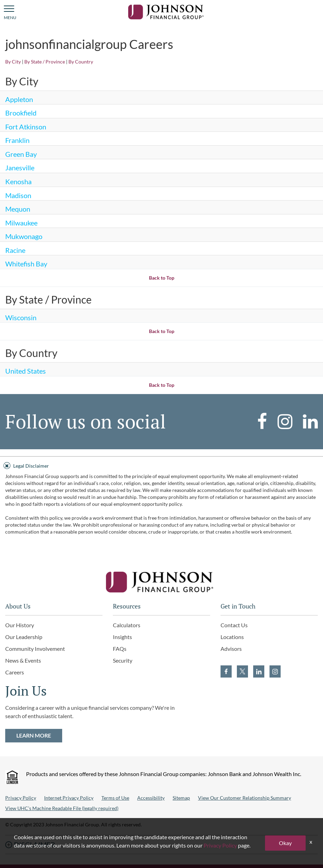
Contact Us (234, 625)
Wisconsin (21, 317)
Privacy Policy (21, 798)
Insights (122, 637)
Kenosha (18, 181)
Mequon (18, 209)
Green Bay (21, 154)
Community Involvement (35, 649)
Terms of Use (115, 798)
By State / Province (45, 62)
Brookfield (21, 113)
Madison (18, 195)
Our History (20, 625)
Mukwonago (24, 236)
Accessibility (151, 798)
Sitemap (181, 798)
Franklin (17, 140)
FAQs (120, 649)
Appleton (19, 99)
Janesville (20, 168)
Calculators (127, 625)
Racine (15, 250)
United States (26, 371)
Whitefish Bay (26, 264)
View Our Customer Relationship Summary (245, 798)
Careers (15, 672)
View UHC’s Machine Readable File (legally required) (62, 808)
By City (13, 62)
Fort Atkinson (26, 127)
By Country (81, 62)
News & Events (23, 660)
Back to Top (162, 278)
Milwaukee (21, 223)
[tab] (161, 465)
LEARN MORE (34, 735)
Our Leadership (24, 637)
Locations (232, 637)
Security (123, 660)
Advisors (231, 649)
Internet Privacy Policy (69, 798)
